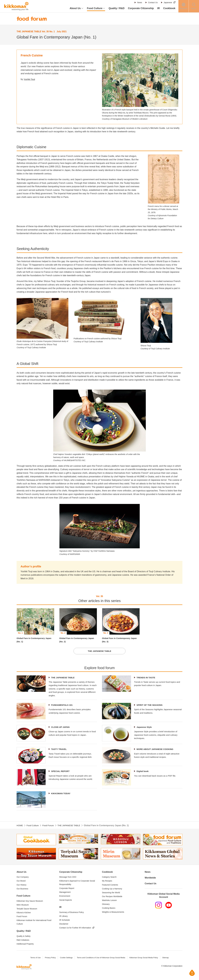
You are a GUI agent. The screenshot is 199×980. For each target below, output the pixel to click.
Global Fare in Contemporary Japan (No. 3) (121, 640)
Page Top (192, 973)
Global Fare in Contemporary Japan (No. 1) (35, 640)
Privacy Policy (49, 963)
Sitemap (167, 963)
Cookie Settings (65, 963)
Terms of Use (34, 963)
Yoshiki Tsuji (30, 79)
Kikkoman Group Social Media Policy (145, 963)
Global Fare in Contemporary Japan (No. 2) (78, 640)
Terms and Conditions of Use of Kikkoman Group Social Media (101, 963)
